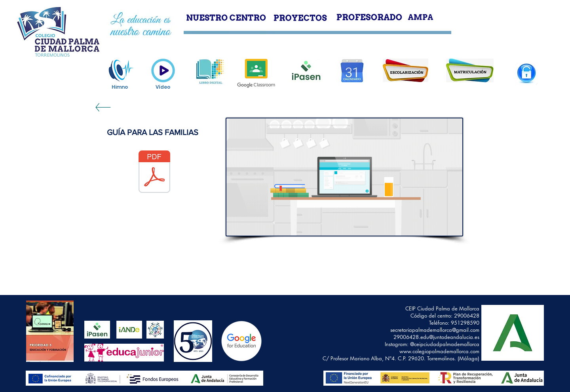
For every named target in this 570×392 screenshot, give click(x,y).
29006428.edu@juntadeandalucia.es (436, 337)
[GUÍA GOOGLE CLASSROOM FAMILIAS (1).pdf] (154, 173)
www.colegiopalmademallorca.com (439, 351)
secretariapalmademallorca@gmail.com (435, 330)
